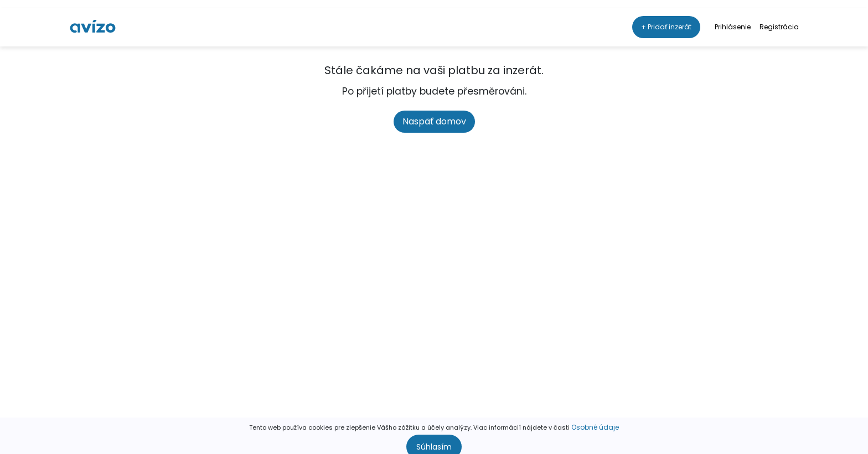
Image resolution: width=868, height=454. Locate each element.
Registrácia (779, 19)
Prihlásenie (733, 19)
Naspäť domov (434, 121)
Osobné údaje (595, 419)
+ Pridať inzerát (666, 19)
